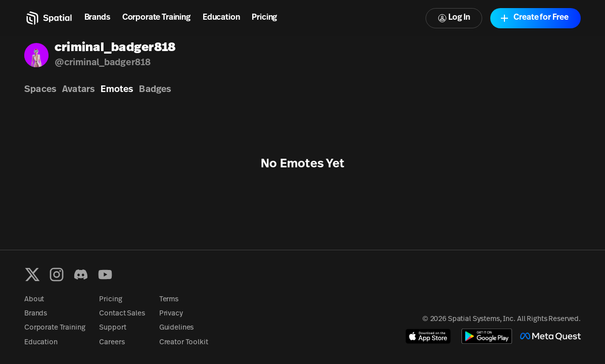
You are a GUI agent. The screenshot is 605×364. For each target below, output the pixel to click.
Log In (454, 18)
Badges (155, 90)
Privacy (171, 314)
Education (221, 18)
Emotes (117, 90)
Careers (112, 343)
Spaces (40, 90)
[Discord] (81, 275)
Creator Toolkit (184, 343)
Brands (97, 18)
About (34, 300)
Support (112, 328)
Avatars (78, 90)
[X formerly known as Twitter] (32, 275)
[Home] (48, 18)
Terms (169, 300)
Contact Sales (122, 314)
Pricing (264, 18)
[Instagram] (57, 275)
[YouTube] (105, 275)
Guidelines (177, 328)
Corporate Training (156, 18)
